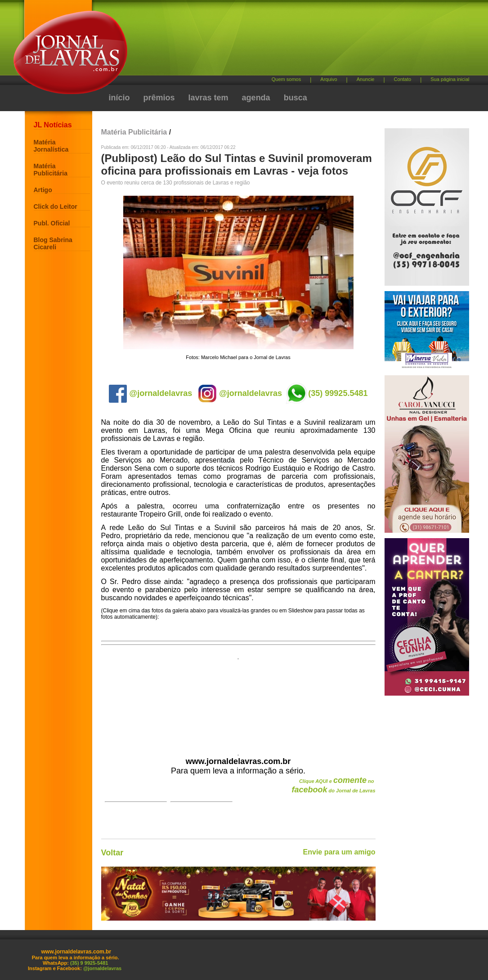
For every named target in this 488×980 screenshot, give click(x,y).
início (119, 98)
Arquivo (329, 79)
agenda (256, 98)
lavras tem (208, 98)
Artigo (43, 190)
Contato (403, 79)
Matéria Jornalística (51, 146)
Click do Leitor (56, 207)
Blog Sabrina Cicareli (53, 243)
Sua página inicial (450, 79)
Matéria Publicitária (51, 170)
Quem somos (286, 79)
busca (295, 98)
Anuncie (366, 79)
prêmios (159, 98)
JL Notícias (53, 125)
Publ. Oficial (52, 223)
